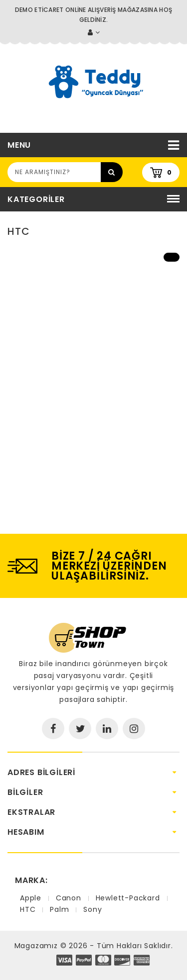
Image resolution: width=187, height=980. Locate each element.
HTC (28, 909)
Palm (59, 909)
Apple (31, 898)
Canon (69, 898)
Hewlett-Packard (128, 898)
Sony (93, 909)
